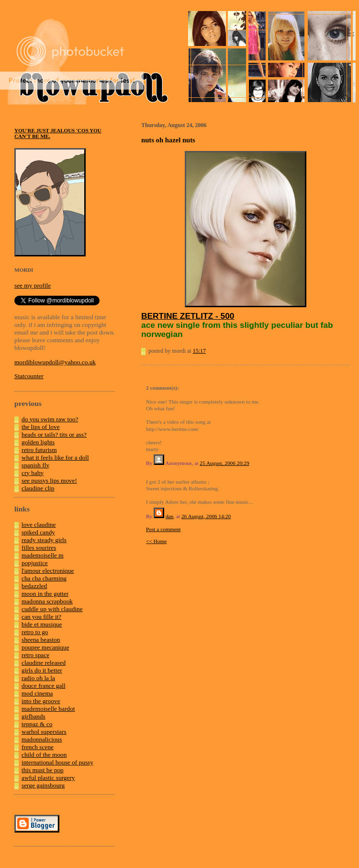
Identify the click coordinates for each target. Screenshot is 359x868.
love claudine (39, 525)
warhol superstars (44, 732)
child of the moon (44, 755)
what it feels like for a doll (55, 457)
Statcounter (29, 376)
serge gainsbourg (43, 785)
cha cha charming (44, 578)
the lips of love (41, 427)
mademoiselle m (43, 555)
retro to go (35, 632)
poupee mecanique (45, 647)
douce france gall (44, 686)
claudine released (44, 663)
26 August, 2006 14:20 (206, 516)
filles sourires (39, 548)
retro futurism (39, 450)
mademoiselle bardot (48, 709)
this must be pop (43, 770)
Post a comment (163, 529)
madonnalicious (42, 739)
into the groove (41, 701)
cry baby (33, 473)
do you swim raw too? (50, 419)
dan (169, 516)
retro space (35, 655)
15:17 (199, 351)
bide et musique (42, 624)
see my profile (33, 285)
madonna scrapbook (47, 601)
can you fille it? (41, 617)
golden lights (38, 442)
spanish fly (35, 465)
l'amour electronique (48, 571)
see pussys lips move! (49, 480)
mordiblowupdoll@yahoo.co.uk (55, 362)
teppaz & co (37, 724)
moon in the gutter (45, 594)
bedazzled (34, 586)
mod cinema (37, 693)
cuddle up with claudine (52, 609)
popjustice (35, 563)
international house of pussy (57, 762)
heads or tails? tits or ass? (54, 434)
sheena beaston (41, 640)
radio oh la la (38, 678)
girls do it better (42, 670)
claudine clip (38, 488)
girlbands (34, 716)
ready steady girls (44, 540)
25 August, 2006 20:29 (224, 463)
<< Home (156, 541)
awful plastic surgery (48, 778)
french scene (38, 747)
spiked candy (38, 532)
